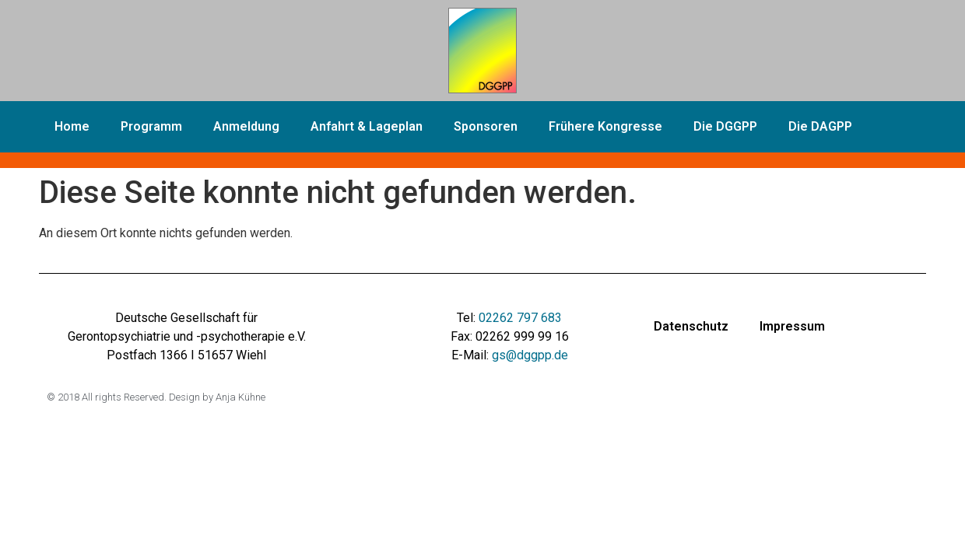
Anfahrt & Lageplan (367, 126)
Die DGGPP (725, 126)
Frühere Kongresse (605, 126)
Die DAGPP (820, 126)
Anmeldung (246, 126)
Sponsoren (486, 126)
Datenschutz (691, 326)
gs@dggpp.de (530, 355)
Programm (151, 126)
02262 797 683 (520, 318)
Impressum (792, 326)
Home (72, 126)
